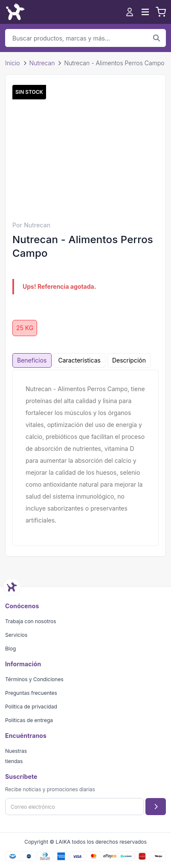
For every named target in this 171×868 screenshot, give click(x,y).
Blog (10, 649)
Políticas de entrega (29, 720)
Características (80, 360)
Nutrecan (42, 63)
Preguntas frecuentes (31, 693)
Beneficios (32, 360)
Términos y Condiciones (34, 679)
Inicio (13, 63)
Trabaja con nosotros (31, 621)
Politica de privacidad (31, 707)
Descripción (129, 360)
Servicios (16, 635)
